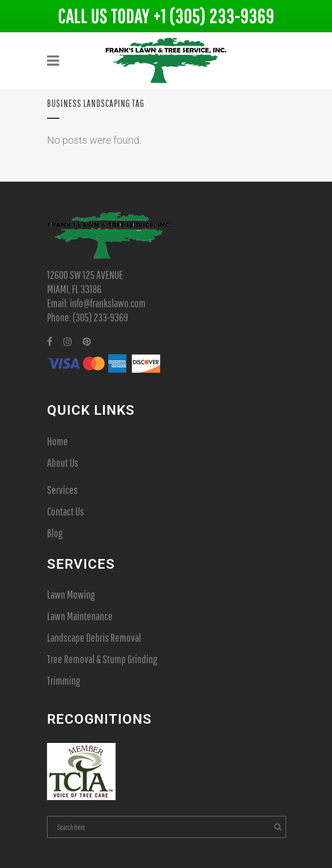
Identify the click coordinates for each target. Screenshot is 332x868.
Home (58, 441)
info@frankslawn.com (108, 303)
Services (62, 490)
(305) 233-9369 (100, 317)
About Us (63, 463)
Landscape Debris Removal (94, 637)
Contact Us (65, 511)
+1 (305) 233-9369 (214, 16)
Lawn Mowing (71, 594)
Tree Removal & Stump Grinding (102, 659)
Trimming (63, 680)
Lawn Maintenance (80, 616)
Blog (55, 533)
